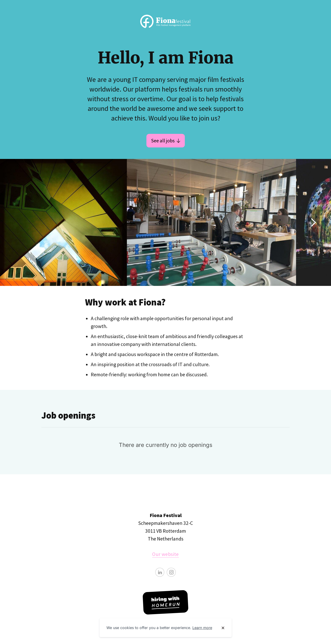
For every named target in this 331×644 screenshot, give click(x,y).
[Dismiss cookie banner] (223, 628)
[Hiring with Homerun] (165, 602)
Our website (165, 554)
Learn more (202, 628)
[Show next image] (313, 222)
